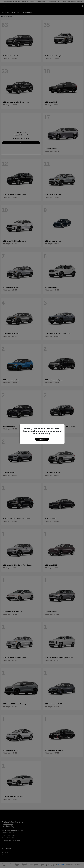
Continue (42, 439)
